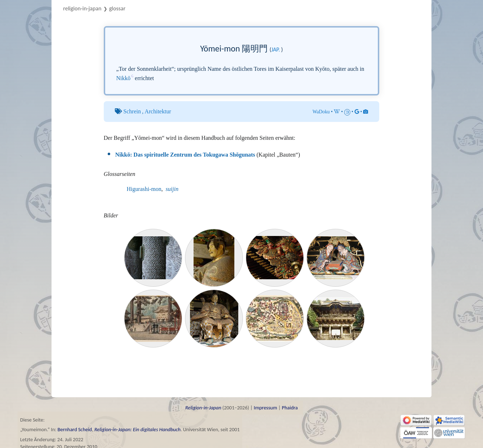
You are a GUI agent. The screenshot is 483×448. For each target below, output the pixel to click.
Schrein (132, 111)
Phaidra (290, 408)
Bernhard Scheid (75, 429)
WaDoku (321, 112)
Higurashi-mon (144, 189)
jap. (275, 50)
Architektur (158, 111)
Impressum (265, 408)
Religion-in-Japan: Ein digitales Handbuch (138, 429)
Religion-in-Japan (82, 8)
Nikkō (123, 78)
